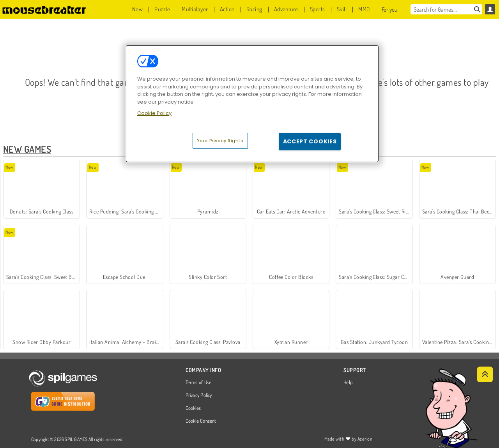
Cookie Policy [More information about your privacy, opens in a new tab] (154, 113)
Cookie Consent (201, 421)
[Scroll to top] (485, 374)
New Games (27, 149)
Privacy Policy (199, 395)
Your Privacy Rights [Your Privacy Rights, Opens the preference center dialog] (220, 141)
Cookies (193, 408)
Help (348, 383)
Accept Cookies (310, 141)
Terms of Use (199, 383)
